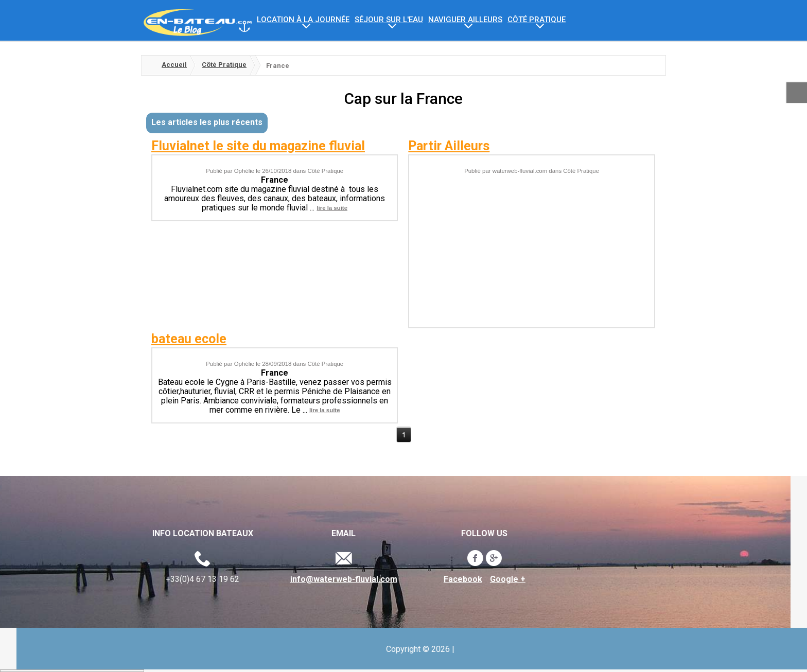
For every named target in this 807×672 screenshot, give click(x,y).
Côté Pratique (537, 20)
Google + (303, 579)
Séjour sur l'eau (389, 20)
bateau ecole (189, 339)
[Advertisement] (532, 244)
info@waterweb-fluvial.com (138, 579)
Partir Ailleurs (449, 146)
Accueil (174, 65)
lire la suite (332, 205)
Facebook (258, 579)
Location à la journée (303, 20)
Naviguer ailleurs (465, 20)
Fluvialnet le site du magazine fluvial (258, 146)
